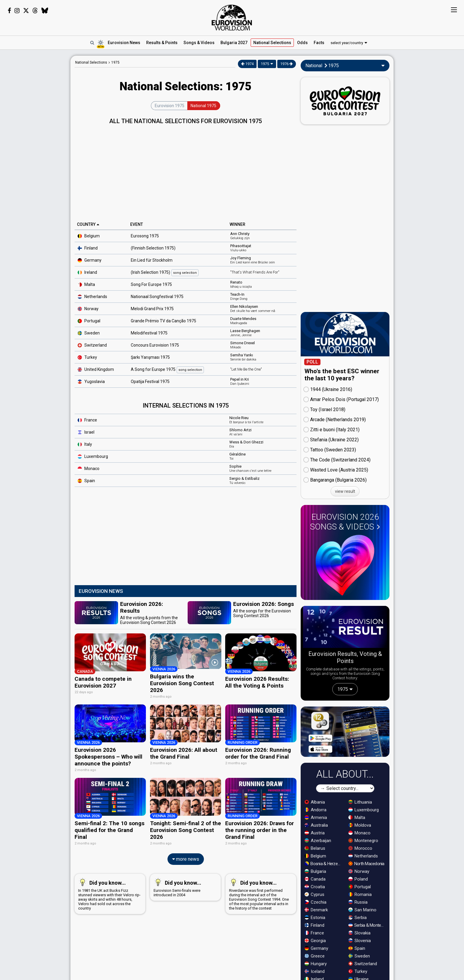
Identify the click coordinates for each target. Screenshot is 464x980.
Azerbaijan (318, 841)
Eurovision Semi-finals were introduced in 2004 (184, 882)
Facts (319, 43)
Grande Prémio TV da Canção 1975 (163, 321)
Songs (199, 43)
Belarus (315, 848)
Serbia (357, 918)
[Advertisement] (35, 144)
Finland (88, 248)
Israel (86, 432)
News (124, 43)
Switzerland (363, 964)
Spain (86, 481)
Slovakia (359, 933)
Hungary (316, 964)
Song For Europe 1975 (151, 284)
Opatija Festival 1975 (150, 382)
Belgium (89, 236)
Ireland (87, 272)
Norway (88, 309)
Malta (86, 284)
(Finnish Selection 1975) (153, 248)
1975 (115, 62)
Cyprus (314, 894)
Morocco (360, 848)
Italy (85, 444)
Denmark (316, 910)
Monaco (359, 833)
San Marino (362, 910)
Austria (315, 833)
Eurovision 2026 (345, 522)
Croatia (315, 887)
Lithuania (360, 802)
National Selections (91, 62)
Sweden (89, 333)
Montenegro (363, 841)
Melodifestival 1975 (149, 333)
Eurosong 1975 (145, 236)
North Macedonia (366, 864)
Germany (90, 260)
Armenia (316, 818)
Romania (360, 894)
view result (345, 491)
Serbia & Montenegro (368, 925)
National (272, 43)
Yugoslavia (91, 382)
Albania (315, 802)
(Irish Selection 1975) (165, 273)
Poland (358, 879)
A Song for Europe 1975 (167, 370)
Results (162, 43)
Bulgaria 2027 (234, 43)
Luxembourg (93, 456)
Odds (302, 43)
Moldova (360, 825)
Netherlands (92, 297)
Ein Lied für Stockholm (152, 260)
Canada (315, 879)
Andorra (315, 810)
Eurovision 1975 (170, 106)
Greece (315, 956)
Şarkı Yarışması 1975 (150, 357)
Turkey (87, 357)
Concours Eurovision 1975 (155, 345)
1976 (286, 64)
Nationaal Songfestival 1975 (157, 297)
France (87, 420)
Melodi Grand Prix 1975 (152, 309)
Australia (316, 825)
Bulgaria (315, 871)
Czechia (315, 902)
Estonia (315, 918)
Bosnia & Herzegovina (324, 864)
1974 (247, 64)
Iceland (315, 971)
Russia (358, 902)
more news (186, 854)
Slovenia (360, 941)
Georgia (315, 941)
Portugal (89, 321)
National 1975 (203, 106)
